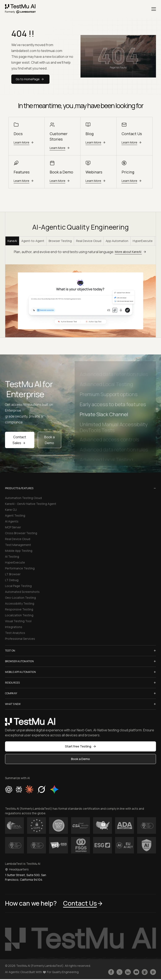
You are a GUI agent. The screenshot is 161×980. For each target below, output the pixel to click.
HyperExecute (143, 241)
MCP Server (13, 527)
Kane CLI (11, 510)
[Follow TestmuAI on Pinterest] (153, 972)
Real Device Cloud (89, 241)
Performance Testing (20, 568)
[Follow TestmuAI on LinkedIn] (128, 972)
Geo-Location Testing (20, 598)
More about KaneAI (131, 252)
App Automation (117, 241)
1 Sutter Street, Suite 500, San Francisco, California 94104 (26, 877)
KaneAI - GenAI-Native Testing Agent (31, 504)
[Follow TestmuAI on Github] (145, 972)
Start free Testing (81, 746)
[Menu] (154, 9)
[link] (20, 9)
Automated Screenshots (22, 592)
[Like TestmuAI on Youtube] (136, 972)
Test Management (18, 545)
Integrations (14, 627)
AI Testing (12, 557)
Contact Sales (20, 440)
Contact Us (83, 903)
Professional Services (20, 639)
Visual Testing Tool (18, 621)
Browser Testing (60, 241)
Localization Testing (19, 615)
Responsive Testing (19, 609)
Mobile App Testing (19, 551)
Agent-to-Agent (33, 241)
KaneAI (12, 241)
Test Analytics (15, 633)
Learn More (24, 142)
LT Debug (12, 580)
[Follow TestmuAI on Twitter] (119, 972)
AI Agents (12, 521)
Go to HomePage (30, 79)
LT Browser (13, 574)
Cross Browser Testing (21, 533)
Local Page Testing (18, 586)
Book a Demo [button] (80, 759)
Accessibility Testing (20, 603)
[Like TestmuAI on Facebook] (111, 972)
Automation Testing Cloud (23, 498)
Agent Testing (15, 515)
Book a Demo (49, 440)
